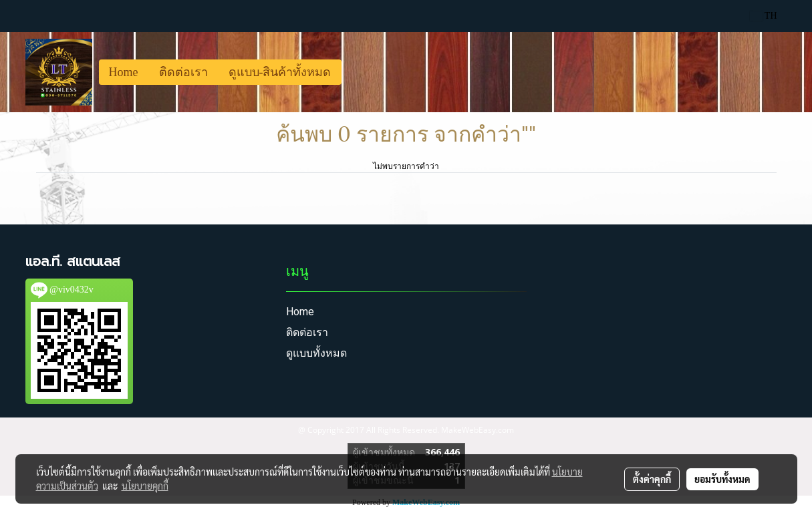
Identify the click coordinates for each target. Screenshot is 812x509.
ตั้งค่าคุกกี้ (652, 479)
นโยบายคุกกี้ (145, 486)
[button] (354, 72)
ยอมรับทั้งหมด (722, 479)
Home (124, 72)
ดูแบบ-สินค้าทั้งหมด (280, 72)
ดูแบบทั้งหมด (316, 353)
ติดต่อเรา (183, 72)
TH (764, 16)
